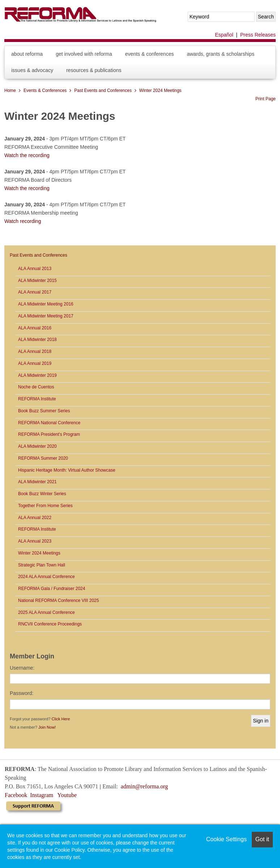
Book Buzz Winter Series (42, 494)
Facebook (16, 795)
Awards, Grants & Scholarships (220, 54)
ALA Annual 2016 (35, 328)
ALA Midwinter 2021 (37, 482)
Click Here (61, 719)
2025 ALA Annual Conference (46, 612)
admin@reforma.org (144, 786)
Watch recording (23, 221)
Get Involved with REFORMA (84, 54)
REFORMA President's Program (49, 434)
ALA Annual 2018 (35, 351)
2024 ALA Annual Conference (46, 577)
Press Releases (258, 35)
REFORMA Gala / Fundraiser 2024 (52, 589)
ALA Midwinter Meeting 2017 (46, 316)
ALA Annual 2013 (35, 269)
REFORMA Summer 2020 (43, 458)
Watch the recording (27, 155)
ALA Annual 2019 (35, 363)
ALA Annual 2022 (35, 518)
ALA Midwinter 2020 (37, 446)
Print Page (266, 99)
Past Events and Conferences (103, 90)
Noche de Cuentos (36, 387)
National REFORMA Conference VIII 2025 (58, 601)
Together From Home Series (45, 506)
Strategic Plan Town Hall (42, 565)
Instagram (42, 795)
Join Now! (47, 727)
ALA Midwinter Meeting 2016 (46, 304)
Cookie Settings (226, 839)
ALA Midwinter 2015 (37, 281)
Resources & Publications (94, 70)
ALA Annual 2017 (35, 292)
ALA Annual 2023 (35, 541)
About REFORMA (27, 54)
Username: (22, 668)
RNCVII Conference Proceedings (50, 624)
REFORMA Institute (37, 399)
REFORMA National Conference (49, 423)
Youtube (67, 795)
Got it (262, 839)
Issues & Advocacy (32, 70)
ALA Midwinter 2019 (37, 375)
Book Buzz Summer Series (44, 411)
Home (10, 90)
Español (224, 35)
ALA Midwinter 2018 (37, 340)
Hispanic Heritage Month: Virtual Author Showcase (67, 470)
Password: (22, 693)
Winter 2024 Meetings (160, 90)
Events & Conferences (150, 54)
